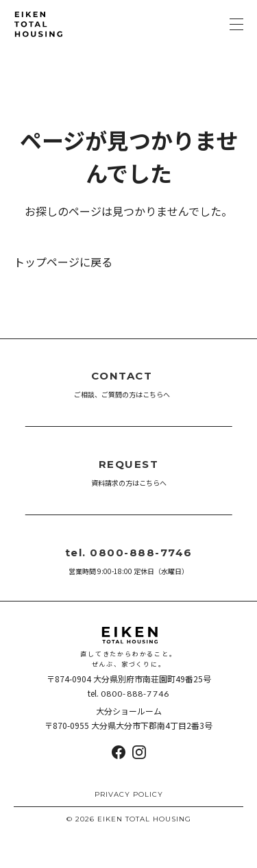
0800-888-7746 (135, 694)
